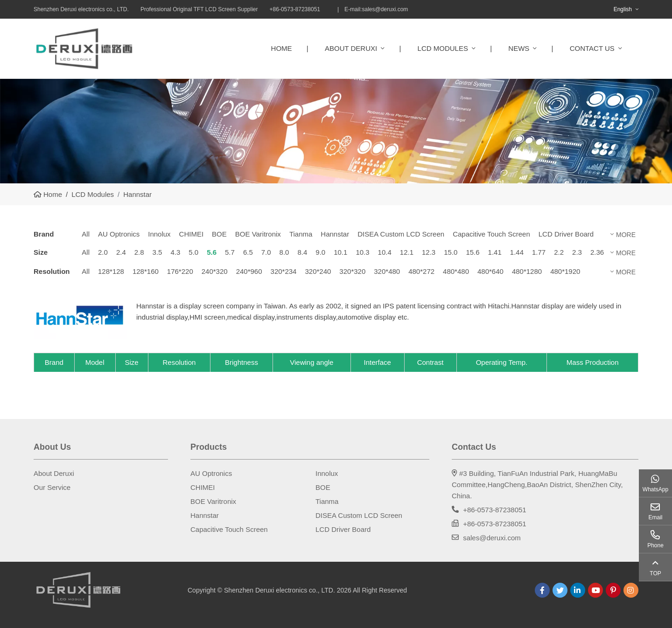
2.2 (559, 252)
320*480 (387, 271)
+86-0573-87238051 (495, 510)
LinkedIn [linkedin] (578, 590)
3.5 (157, 252)
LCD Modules (443, 48)
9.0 (320, 252)
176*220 (180, 271)
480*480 (456, 271)
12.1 (407, 252)
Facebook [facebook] (542, 590)
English (623, 9)
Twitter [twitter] (560, 590)
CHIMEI (192, 234)
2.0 (103, 252)
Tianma (301, 234)
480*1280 (527, 271)
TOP (655, 573)
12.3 (429, 252)
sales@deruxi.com (385, 9)
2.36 (597, 252)
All (86, 234)
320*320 (352, 271)
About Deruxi (351, 48)
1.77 (539, 252)
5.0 (193, 252)
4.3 (175, 252)
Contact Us (592, 48)
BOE (219, 234)
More (626, 235)
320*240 (318, 271)
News (519, 48)
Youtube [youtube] (595, 590)
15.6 (472, 252)
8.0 (284, 252)
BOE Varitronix (258, 234)
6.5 (248, 252)
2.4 (121, 252)
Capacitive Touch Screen (491, 234)
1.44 (517, 252)
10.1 (340, 252)
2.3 (577, 252)
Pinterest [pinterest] (613, 590)
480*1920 (565, 271)
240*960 (249, 271)
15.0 (451, 252)
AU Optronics (119, 234)
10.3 (362, 252)
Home (282, 48)
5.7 (230, 252)
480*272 (421, 271)
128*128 (111, 271)
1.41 (495, 252)
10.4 (385, 252)
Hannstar (335, 234)
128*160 (146, 271)
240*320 (215, 271)
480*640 (490, 271)
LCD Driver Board (566, 234)
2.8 (139, 252)
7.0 (266, 252)
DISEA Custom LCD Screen (401, 234)
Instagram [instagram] (631, 590)
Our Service (52, 487)
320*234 (284, 271)
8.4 (302, 252)
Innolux (159, 234)
